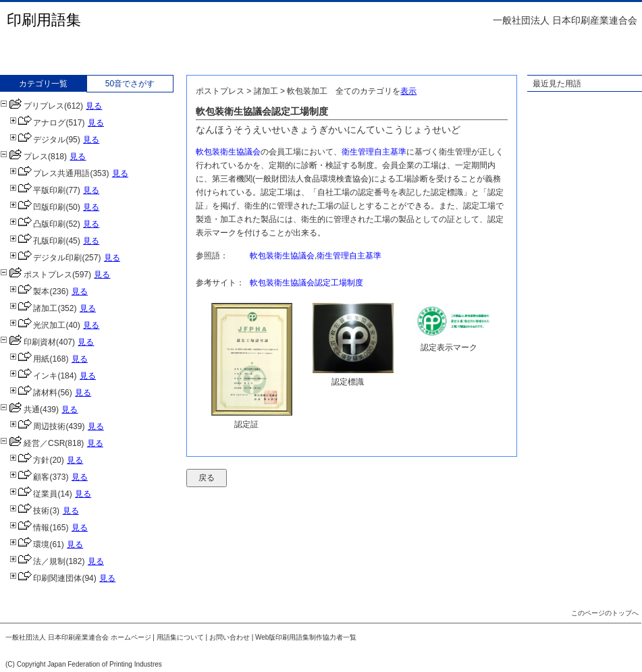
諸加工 (33, 308)
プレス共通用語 (50, 173)
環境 (29, 544)
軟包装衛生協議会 (228, 152)
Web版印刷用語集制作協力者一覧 (306, 637)
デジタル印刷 (46, 258)
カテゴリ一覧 (43, 84)
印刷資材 (28, 342)
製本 (29, 291)
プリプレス (32, 106)
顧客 (29, 477)
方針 (29, 460)
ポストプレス (36, 275)
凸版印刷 (37, 224)
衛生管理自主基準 (374, 152)
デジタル (37, 140)
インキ (33, 376)
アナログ (37, 123)
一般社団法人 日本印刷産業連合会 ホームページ (78, 637)
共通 (20, 410)
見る (94, 106)
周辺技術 (37, 426)
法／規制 (37, 561)
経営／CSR (32, 443)
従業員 (33, 494)
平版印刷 (37, 190)
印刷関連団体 (46, 578)
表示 (408, 91)
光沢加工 (37, 325)
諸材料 (33, 393)
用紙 (29, 359)
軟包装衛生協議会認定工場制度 (306, 283)
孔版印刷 (37, 241)
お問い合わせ (230, 637)
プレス (24, 157)
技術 (29, 511)
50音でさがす (130, 84)
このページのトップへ (605, 613)
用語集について (180, 637)
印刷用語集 (44, 20)
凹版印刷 (37, 207)
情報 (29, 528)
